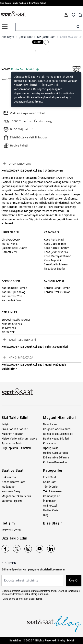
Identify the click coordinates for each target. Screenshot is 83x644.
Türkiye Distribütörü (25, 69)
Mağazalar (8, 487)
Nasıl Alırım (50, 424)
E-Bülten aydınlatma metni (43, 591)
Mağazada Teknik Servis (16, 496)
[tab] (41, 163)
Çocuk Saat (26, 37)
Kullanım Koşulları (12, 434)
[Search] (78, 27)
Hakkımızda (9, 477)
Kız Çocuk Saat (46, 37)
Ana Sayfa (8, 37)
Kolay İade (49, 443)
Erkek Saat (50, 477)
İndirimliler (49, 501)
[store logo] (14, 14)
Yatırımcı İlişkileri (12, 501)
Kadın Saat (50, 482)
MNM (70, 640)
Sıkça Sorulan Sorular (15, 429)
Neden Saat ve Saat (13, 482)
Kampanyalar (51, 496)
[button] (35, 51)
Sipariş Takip (51, 448)
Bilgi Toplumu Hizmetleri (16, 448)
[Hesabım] (66, 15)
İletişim (6, 424)
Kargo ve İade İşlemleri (57, 429)
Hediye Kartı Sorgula (55, 453)
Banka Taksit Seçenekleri (58, 434)
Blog (46, 515)
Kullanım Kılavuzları (55, 462)
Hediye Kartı (50, 510)
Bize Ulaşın (53, 523)
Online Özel (50, 506)
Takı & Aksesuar (53, 491)
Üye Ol (74, 580)
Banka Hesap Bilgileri (56, 439)
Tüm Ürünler (50, 487)
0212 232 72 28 (11, 530)
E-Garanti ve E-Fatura (56, 457)
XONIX (6, 69)
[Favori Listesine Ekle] (46, 43)
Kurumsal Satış (11, 491)
